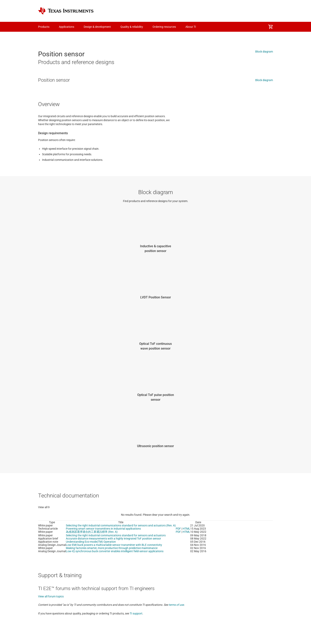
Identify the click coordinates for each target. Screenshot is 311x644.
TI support (136, 613)
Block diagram (264, 52)
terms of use (176, 605)
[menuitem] (271, 27)
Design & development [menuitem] (97, 27)
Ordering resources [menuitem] (164, 27)
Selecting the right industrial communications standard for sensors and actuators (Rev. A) (121, 525)
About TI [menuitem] (191, 27)
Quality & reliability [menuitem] (132, 27)
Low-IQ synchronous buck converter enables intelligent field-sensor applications (115, 551)
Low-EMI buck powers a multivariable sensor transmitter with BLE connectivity (114, 545)
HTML (186, 529)
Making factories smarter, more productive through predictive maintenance (112, 548)
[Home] (66, 11)
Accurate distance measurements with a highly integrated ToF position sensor (113, 539)
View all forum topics (51, 596)
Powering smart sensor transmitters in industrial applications (103, 529)
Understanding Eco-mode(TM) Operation (91, 542)
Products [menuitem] (44, 27)
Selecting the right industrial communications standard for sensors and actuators (116, 535)
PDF (178, 529)
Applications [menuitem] (67, 27)
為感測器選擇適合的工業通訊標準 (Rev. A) (92, 532)
